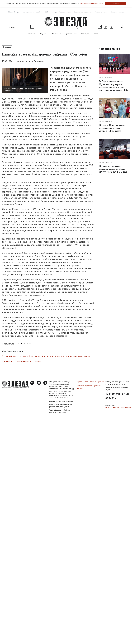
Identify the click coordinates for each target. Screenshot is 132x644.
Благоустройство (117, 12)
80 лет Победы (14, 12)
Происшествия (71, 34)
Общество (43, 34)
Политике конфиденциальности (91, 4)
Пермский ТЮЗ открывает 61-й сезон (21, 362)
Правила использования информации (90, 382)
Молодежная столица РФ (32, 12)
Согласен (115, 4)
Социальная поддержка (83, 12)
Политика (31, 34)
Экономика (56, 34)
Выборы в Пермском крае (61, 12)
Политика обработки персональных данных (90, 387)
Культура (85, 34)
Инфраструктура (101, 12)
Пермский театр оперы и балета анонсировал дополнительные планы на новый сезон (47, 356)
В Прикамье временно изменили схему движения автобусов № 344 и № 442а (113, 169)
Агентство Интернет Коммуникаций (118, 407)
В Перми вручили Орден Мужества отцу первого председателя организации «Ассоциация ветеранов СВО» (114, 86)
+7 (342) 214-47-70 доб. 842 (117, 396)
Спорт (95, 34)
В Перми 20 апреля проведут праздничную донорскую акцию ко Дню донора (113, 128)
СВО (47, 12)
